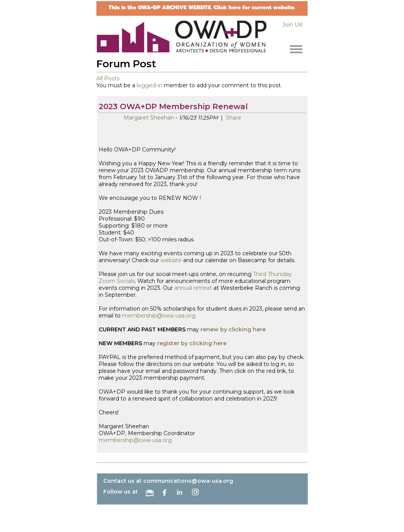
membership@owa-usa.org (159, 316)
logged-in (150, 85)
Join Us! (292, 25)
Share (233, 118)
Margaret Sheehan (149, 118)
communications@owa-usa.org (188, 481)
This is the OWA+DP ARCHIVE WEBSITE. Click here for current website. (202, 7)
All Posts (108, 78)
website (171, 260)
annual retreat (193, 288)
